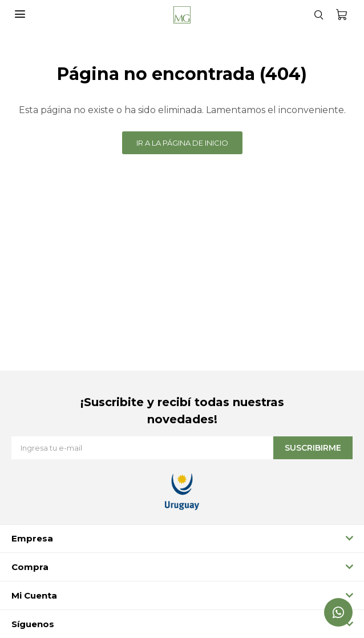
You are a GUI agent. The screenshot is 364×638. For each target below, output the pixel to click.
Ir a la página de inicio (182, 143)
